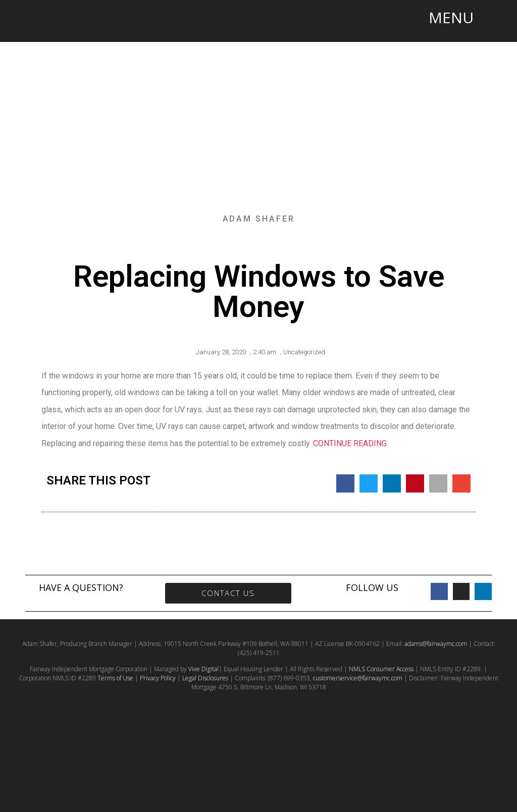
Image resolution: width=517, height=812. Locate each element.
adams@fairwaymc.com (436, 644)
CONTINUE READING (350, 443)
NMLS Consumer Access (381, 669)
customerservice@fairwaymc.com (358, 678)
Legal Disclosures (205, 678)
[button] (345, 483)
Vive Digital (203, 669)
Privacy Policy (158, 678)
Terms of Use (115, 678)
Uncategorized (304, 352)
